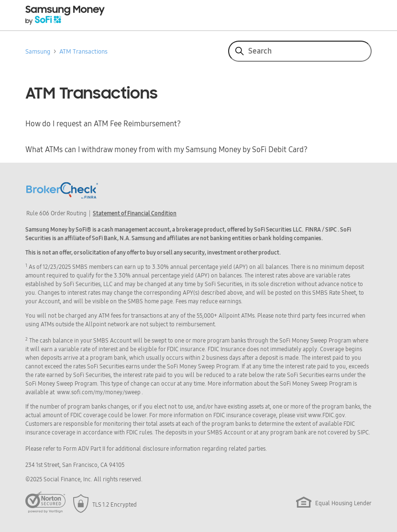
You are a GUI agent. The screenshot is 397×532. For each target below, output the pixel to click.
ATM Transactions (83, 51)
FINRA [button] (313, 230)
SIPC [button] (331, 230)
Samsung (38, 51)
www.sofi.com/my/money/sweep (99, 392)
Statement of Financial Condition (135, 213)
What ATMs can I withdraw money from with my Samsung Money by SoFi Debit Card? (166, 150)
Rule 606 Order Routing (56, 213)
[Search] (300, 51)
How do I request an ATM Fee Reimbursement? (103, 124)
